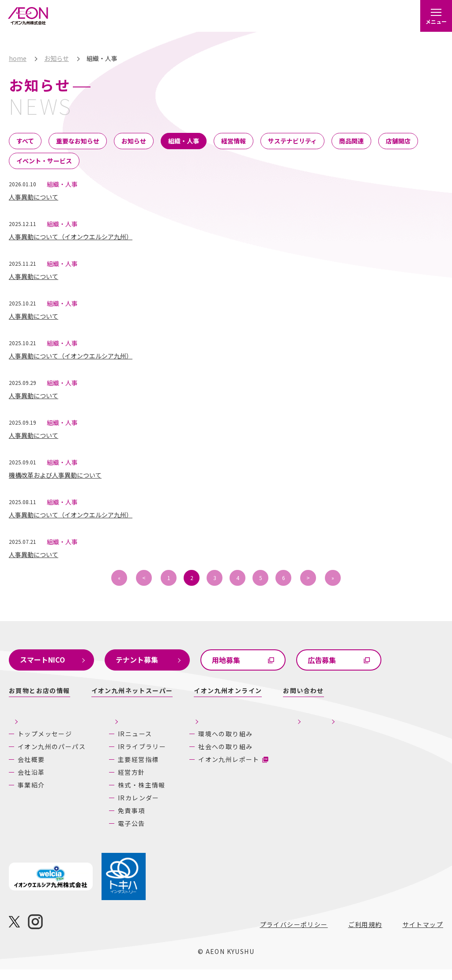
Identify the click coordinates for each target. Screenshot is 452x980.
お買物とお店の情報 (40, 690)
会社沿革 (31, 780)
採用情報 (311, 724)
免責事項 (122, 821)
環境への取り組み (243, 744)
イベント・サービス (44, 161)
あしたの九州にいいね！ (394, 724)
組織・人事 (184, 141)
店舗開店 (398, 141)
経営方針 (122, 783)
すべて (25, 141)
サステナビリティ (292, 141)
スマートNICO (42, 660)
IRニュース (125, 744)
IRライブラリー (132, 757)
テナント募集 (137, 660)
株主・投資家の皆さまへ (134, 724)
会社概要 (31, 767)
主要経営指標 (128, 770)
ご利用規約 (365, 935)
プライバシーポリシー (294, 935)
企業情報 (24, 718)
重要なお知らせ (78, 141)
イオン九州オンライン (228, 690)
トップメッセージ (45, 734)
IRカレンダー (129, 808)
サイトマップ (423, 935)
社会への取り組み (243, 757)
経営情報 (234, 141)
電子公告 (122, 834)
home (18, 58)
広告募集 (322, 660)
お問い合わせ (303, 690)
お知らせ (56, 58)
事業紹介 (31, 793)
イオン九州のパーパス (45, 750)
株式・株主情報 (132, 795)
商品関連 (351, 141)
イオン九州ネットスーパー (132, 690)
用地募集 (226, 660)
